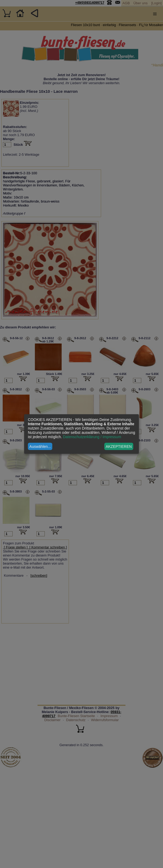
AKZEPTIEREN (119, 447)
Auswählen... (40, 447)
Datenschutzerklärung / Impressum (92, 437)
